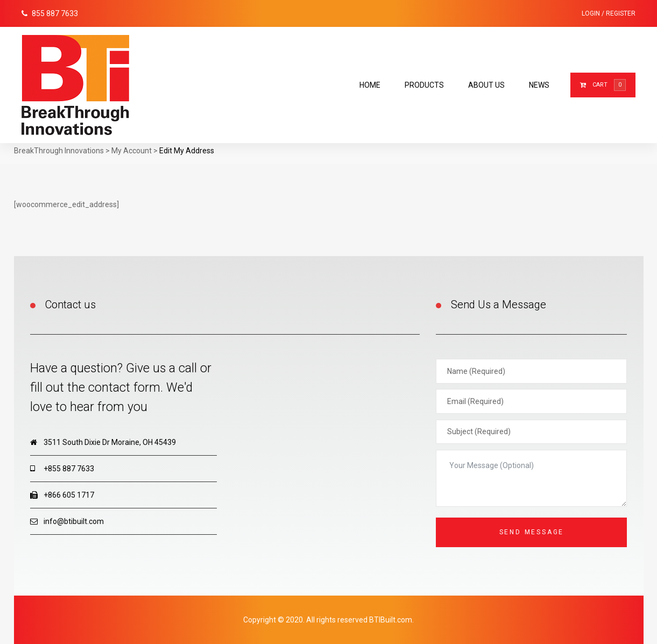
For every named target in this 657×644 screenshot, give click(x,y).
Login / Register (609, 13)
